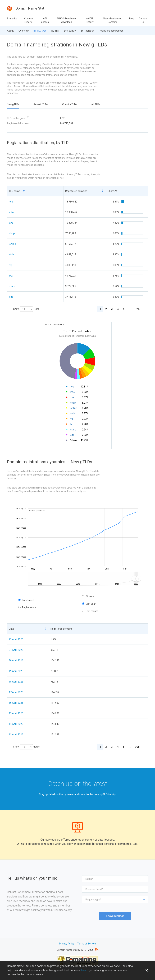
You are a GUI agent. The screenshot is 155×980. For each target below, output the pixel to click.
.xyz (11, 223)
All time (90, 597)
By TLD (55, 31)
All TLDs (96, 104)
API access (45, 20)
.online (12, 244)
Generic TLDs (41, 104)
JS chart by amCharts (54, 324)
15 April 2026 (16, 713)
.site (11, 297)
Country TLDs (70, 104)
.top (11, 202)
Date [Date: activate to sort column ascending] (11, 629)
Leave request (115, 916)
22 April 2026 (16, 639)
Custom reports (29, 20)
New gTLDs (13, 104)
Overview (24, 31)
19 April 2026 (16, 671)
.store (12, 286)
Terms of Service (86, 944)
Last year (91, 604)
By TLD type (40, 31)
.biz (11, 276)
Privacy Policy (67, 944)
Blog (132, 19)
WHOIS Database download (67, 20)
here (84, 973)
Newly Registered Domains (113, 20)
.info (11, 212)
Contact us (143, 20)
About (10, 31)
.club (11, 254)
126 (137, 309)
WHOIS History (90, 20)
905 (137, 747)
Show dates (26, 747)
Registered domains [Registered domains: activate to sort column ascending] (76, 191)
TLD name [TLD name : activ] (17, 191)
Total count (28, 600)
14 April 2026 (16, 724)
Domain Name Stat (26, 8)
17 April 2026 (16, 692)
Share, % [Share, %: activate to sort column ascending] (112, 191)
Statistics (12, 19)
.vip (11, 265)
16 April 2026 (16, 703)
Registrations (29, 607)
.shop (12, 233)
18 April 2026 (16, 682)
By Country (70, 31)
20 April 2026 (16, 660)
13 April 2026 (16, 735)
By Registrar (87, 31)
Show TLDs (26, 309)
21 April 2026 (16, 650)
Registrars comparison (111, 31)
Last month (92, 611)
